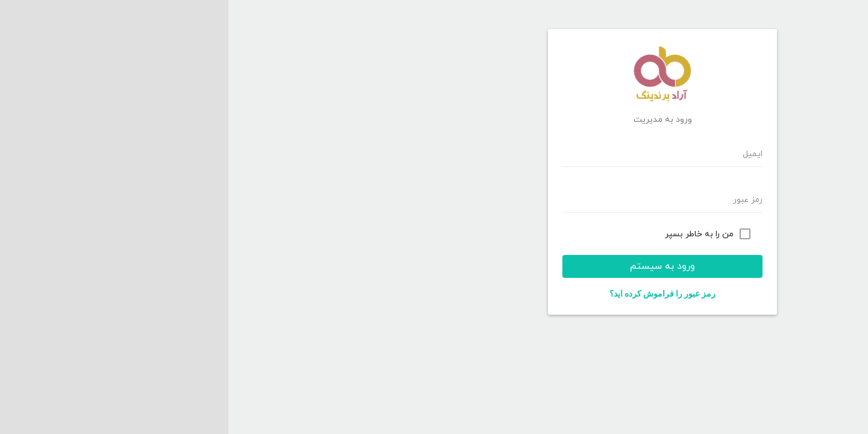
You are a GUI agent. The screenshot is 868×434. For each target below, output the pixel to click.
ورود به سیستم (434, 266)
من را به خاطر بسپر (471, 234)
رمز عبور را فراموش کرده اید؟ (434, 294)
